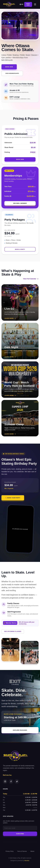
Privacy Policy (10, 851)
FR (21, 4)
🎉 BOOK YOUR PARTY (13, 501)
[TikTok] (17, 781)
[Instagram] (5, 781)
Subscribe (20, 834)
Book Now (28, 4)
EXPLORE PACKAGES (20, 733)
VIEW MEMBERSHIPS (12, 73)
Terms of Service (22, 851)
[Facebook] (11, 781)
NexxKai (27, 861)
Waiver (32, 851)
